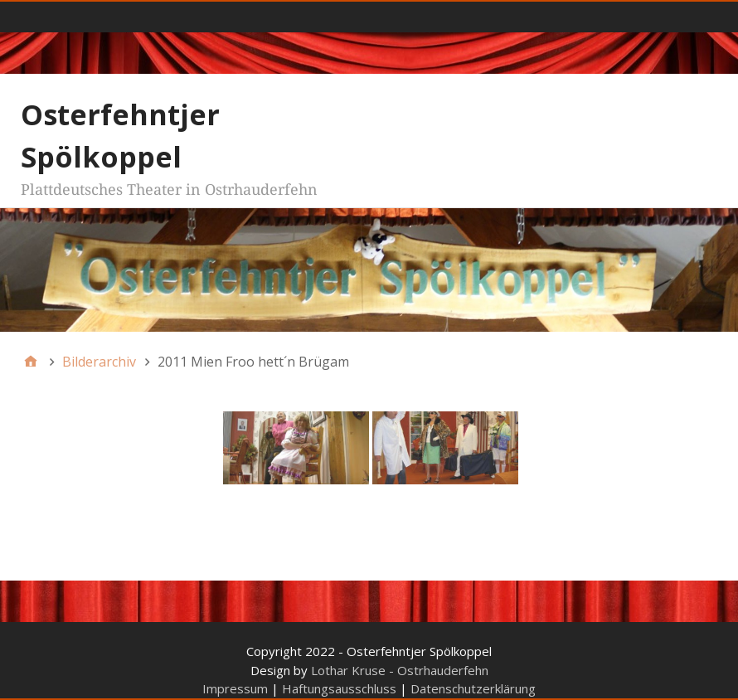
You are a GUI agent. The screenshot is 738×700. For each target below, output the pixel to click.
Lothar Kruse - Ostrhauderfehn (400, 670)
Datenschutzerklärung (473, 688)
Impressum (235, 688)
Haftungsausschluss (339, 688)
